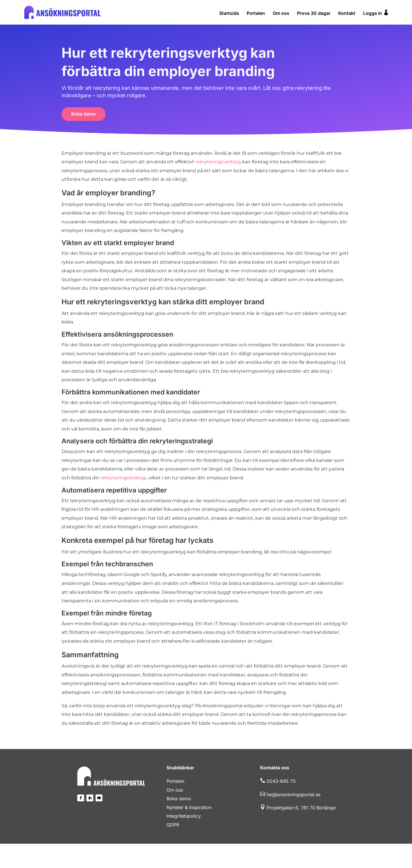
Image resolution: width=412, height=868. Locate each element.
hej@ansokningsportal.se (294, 794)
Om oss (281, 14)
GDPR (173, 825)
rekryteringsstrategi (123, 478)
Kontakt (347, 14)
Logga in (376, 13)
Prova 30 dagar (314, 14)
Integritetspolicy (184, 816)
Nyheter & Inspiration (189, 807)
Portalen (256, 14)
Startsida (229, 14)
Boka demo (84, 114)
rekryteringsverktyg (218, 162)
